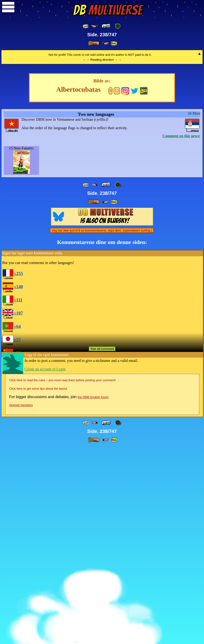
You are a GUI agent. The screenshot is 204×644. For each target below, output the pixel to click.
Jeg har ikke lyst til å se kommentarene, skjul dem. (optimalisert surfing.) (102, 427)
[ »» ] (114, 43)
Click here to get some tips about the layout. (38, 586)
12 (117, 288)
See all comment (102, 546)
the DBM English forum (93, 594)
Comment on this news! (181, 333)
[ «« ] (86, 26)
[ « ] (106, 26)
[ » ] (94, 43)
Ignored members (21, 602)
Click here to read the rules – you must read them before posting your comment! (62, 577)
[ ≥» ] (106, 43)
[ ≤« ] (94, 26)
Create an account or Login (45, 566)
